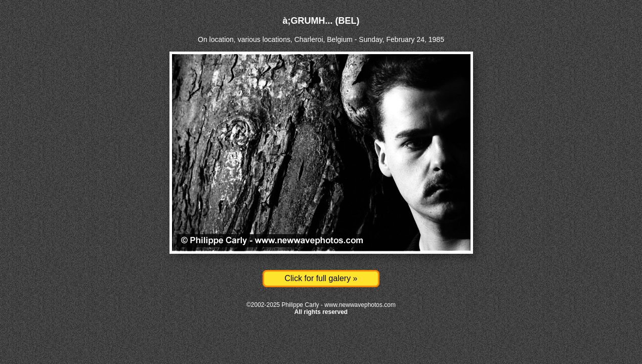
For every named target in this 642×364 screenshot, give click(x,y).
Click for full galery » (321, 278)
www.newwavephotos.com (360, 305)
